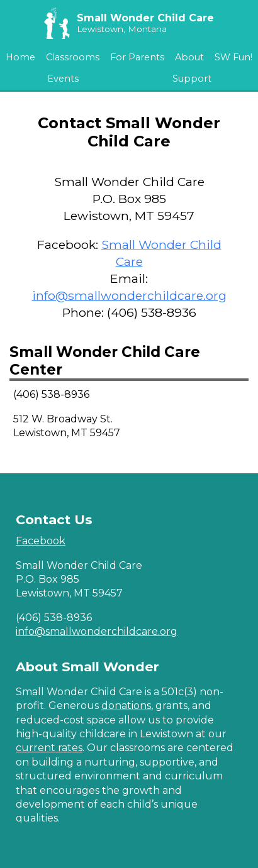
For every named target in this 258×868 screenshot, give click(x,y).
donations (126, 706)
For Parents (137, 57)
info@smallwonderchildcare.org (129, 295)
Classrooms (73, 57)
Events (63, 79)
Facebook (41, 541)
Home (20, 57)
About (189, 57)
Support (192, 79)
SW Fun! (233, 57)
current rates (49, 748)
